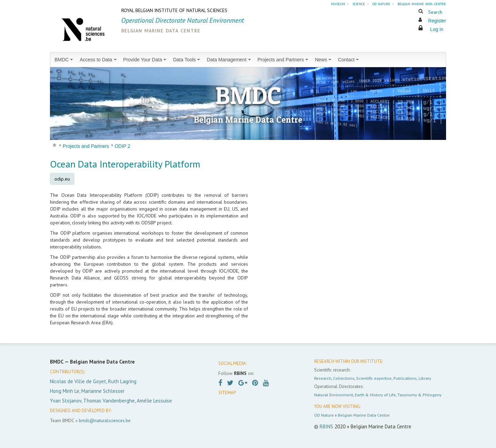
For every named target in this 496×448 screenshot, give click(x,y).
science (359, 3)
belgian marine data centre (422, 3)
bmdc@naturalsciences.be (105, 420)
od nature (381, 3)
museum (338, 3)
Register (437, 21)
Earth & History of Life (375, 395)
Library (425, 378)
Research (323, 378)
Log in (437, 29)
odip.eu (62, 179)
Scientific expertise (374, 378)
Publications (405, 378)
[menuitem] (64, 60)
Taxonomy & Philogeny (420, 395)
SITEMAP (227, 393)
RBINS (326, 426)
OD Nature (324, 415)
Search (435, 12)
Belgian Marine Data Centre (364, 415)
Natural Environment (334, 395)
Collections (344, 378)
